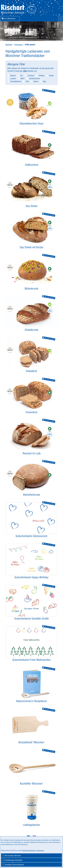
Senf (27, 81)
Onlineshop (18, 45)
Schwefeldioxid (16, 81)
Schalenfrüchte (34, 78)
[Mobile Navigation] (61, 19)
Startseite (9, 45)
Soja (44, 81)
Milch (23, 78)
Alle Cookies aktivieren (12, 856)
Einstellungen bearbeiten (12, 860)
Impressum (40, 850)
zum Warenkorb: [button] (10, 18)
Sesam (36, 81)
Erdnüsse (31, 75)
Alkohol (13, 75)
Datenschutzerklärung (29, 850)
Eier (22, 75)
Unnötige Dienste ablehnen (13, 865)
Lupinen (13, 78)
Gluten (51, 75)
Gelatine (42, 75)
